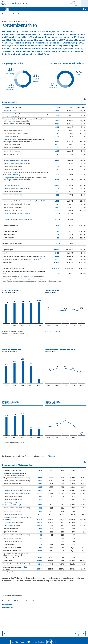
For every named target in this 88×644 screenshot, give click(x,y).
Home (4, 14)
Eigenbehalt (25, 160)
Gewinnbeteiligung (25, 276)
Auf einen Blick (16, 14)
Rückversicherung (12, 116)
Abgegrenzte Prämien (11, 160)
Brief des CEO (7, 604)
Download (80, 99)
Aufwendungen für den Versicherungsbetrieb (18, 201)
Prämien (15, 119)
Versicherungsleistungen (12, 186)
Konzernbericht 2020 (17, 3)
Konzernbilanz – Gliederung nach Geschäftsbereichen (21, 601)
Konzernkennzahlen (33, 14)
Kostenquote (8, 214)
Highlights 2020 (8, 607)
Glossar (51, 456)
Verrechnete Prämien (11, 111)
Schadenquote (10, 522)
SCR (27, 567)
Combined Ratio (9, 220)
